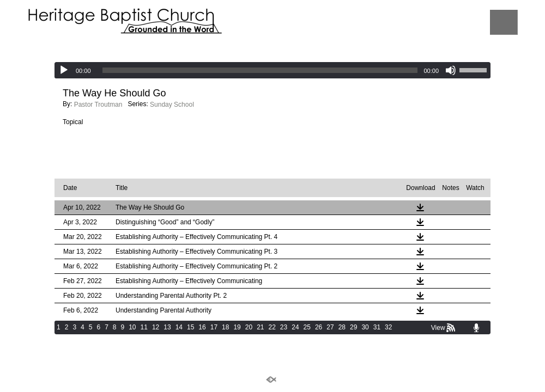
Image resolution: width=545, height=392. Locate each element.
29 (353, 327)
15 (190, 327)
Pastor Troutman (98, 105)
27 (330, 327)
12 (156, 327)
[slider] (260, 70)
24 (295, 327)
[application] (272, 70)
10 (132, 327)
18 (225, 327)
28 (342, 327)
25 (307, 327)
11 (144, 327)
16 (202, 327)
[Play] (64, 70)
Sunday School (172, 105)
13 (167, 327)
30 (365, 327)
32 (388, 327)
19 (237, 327)
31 (377, 327)
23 (284, 327)
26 (319, 327)
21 (260, 327)
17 (214, 327)
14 (179, 327)
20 (249, 327)
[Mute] (451, 70)
